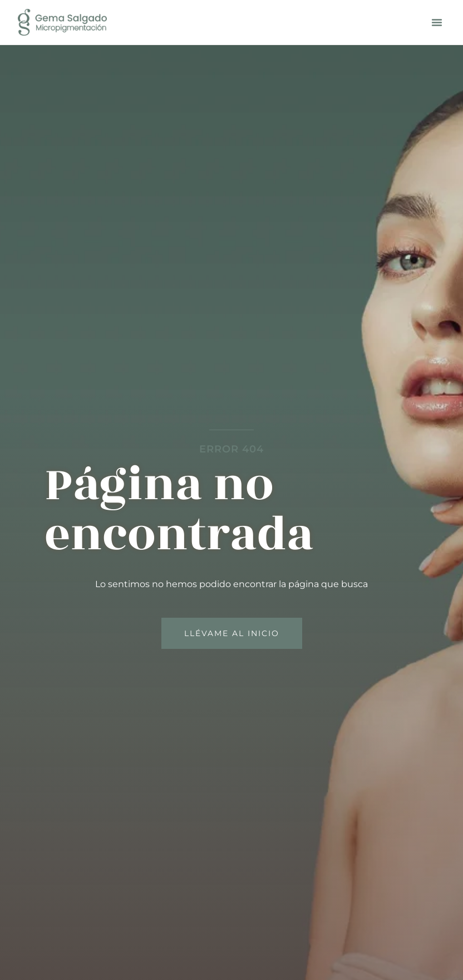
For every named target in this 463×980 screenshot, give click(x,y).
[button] (437, 22)
